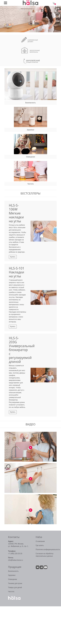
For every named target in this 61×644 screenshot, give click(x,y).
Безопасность (13, 571)
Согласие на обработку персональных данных (45, 555)
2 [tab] (31, 30)
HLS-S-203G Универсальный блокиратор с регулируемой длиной (22, 350)
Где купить (40, 545)
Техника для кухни (15, 583)
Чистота (11, 592)
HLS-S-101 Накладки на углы (17, 272)
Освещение (13, 579)
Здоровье (12, 575)
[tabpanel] (30, 19)
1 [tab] (27, 30)
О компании (40, 541)
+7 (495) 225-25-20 (15, 554)
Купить (13, 257)
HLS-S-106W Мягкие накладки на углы (16, 213)
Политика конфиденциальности (48, 549)
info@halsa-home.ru (16, 560)
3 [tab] (34, 30)
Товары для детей (15, 587)
